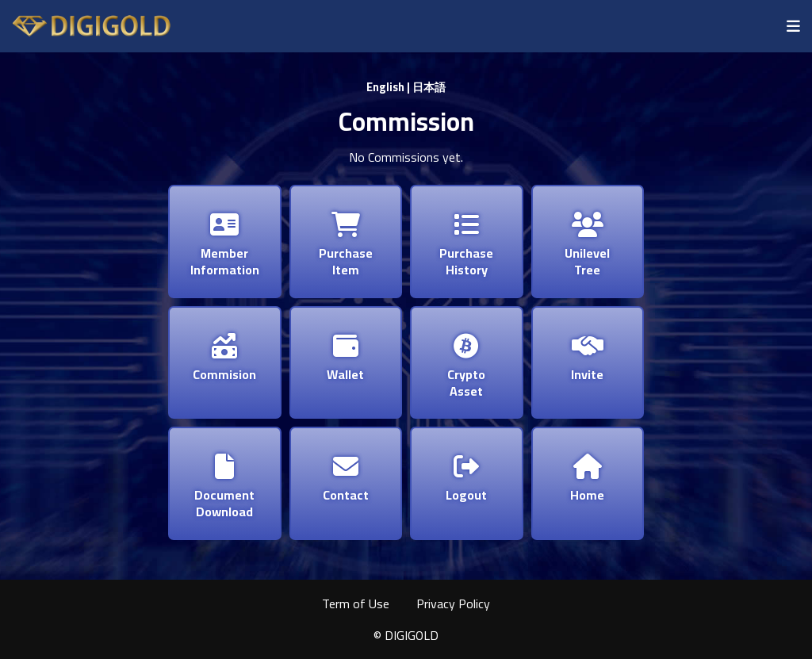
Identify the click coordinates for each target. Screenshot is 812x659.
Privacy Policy (453, 603)
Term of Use (356, 603)
